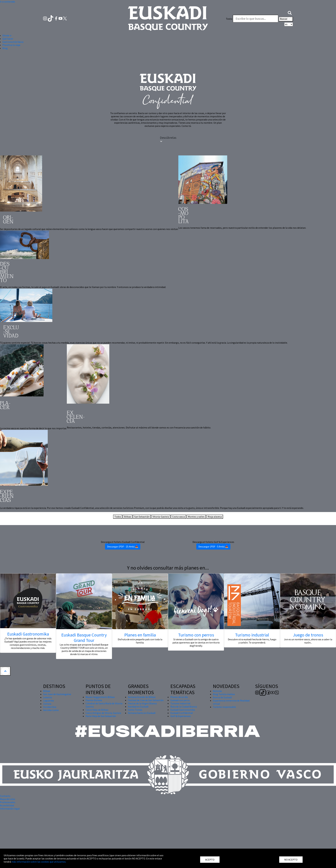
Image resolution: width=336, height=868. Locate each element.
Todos (118, 517)
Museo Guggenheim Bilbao (100, 697)
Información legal (10, 809)
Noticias (217, 691)
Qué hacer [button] (8, 39)
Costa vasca (178, 517)
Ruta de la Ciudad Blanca (184, 707)
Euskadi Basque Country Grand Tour (84, 638)
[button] (290, 12)
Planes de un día (179, 697)
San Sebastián (142, 517)
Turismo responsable (224, 707)
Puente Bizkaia (94, 700)
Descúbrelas (168, 139)
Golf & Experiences (181, 716)
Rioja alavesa (215, 517)
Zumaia (47, 704)
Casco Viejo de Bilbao (97, 710)
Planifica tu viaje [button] (11, 45)
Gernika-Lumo (51, 710)
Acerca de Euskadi (222, 697)
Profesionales (8, 802)
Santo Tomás (135, 710)
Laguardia (48, 701)
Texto (229, 19)
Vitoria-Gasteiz (161, 517)
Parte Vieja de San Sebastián (101, 716)
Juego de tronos (308, 635)
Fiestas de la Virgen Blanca (142, 703)
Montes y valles (196, 517)
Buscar (286, 19)
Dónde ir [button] (7, 35)
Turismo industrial (252, 635)
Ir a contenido (8, 2)
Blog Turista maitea (224, 694)
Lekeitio (48, 697)
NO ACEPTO (291, 860)
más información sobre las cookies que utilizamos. (39, 862)
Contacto (5, 796)
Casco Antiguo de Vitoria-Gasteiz (103, 713)
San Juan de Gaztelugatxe (57, 694)
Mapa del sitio (8, 799)
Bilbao (128, 517)
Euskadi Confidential (182, 713)
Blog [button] (5, 48)
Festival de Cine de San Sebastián (146, 700)
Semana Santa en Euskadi (142, 713)
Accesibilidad (7, 805)
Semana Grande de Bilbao (142, 697)
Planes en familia (140, 635)
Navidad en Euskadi (138, 707)
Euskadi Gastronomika (28, 634)
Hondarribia (50, 707)
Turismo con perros (196, 635)
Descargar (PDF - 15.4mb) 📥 (123, 547)
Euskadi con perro (180, 700)
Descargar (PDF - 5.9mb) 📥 (213, 547)
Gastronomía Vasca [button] (13, 42)
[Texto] (255, 19)
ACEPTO (210, 860)
